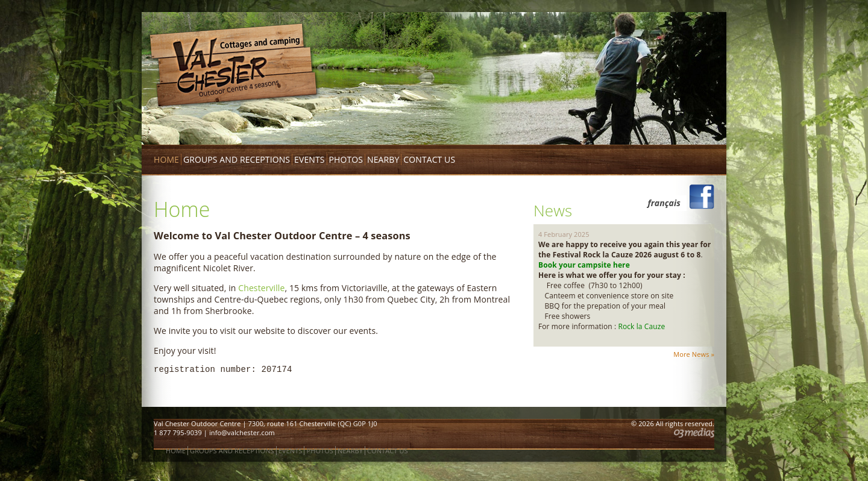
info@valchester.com (242, 432)
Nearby (383, 159)
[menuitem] (661, 203)
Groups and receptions (237, 159)
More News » (694, 354)
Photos (346, 159)
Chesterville (261, 288)
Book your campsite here (585, 265)
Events (309, 159)
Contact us (429, 159)
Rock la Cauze (641, 326)
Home (166, 159)
